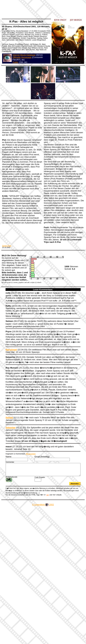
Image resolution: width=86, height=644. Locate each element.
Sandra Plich (7, 246)
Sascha (6, 410)
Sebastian (7, 418)
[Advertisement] (30, 32)
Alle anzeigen (27, 444)
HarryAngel (7, 348)
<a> (44, 487)
